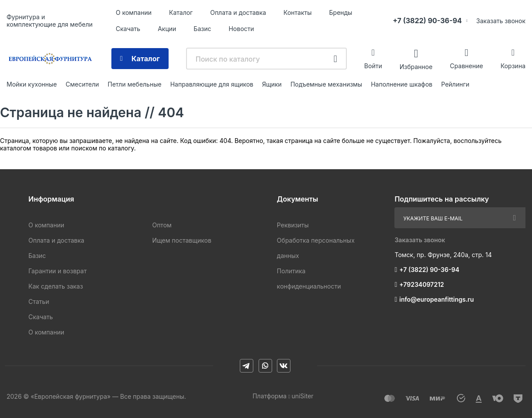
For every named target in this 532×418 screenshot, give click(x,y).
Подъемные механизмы (326, 84)
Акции (167, 29)
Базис (202, 29)
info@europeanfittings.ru (436, 299)
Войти (373, 66)
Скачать (128, 29)
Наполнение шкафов (402, 84)
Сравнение (466, 66)
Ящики (272, 84)
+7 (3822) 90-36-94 (427, 21)
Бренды (341, 12)
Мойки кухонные (32, 84)
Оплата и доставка (238, 12)
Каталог (181, 12)
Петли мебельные (134, 84)
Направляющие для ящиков (212, 84)
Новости (241, 29)
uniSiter (302, 396)
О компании (134, 12)
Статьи (39, 301)
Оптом (162, 225)
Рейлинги (455, 84)
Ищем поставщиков (181, 240)
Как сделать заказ (56, 286)
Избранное (416, 66)
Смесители (82, 84)
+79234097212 (421, 284)
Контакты (297, 12)
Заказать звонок (501, 21)
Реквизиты (293, 225)
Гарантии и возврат (57, 271)
